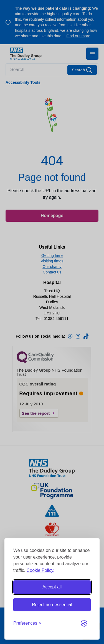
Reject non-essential (52, 605)
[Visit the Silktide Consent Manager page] (84, 623)
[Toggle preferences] (27, 623)
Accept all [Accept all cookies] (52, 587)
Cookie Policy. (40, 570)
